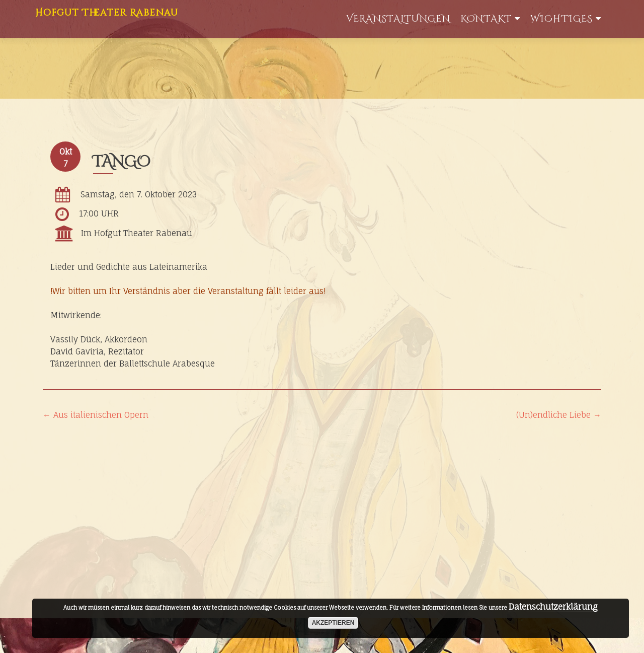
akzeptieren (333, 623)
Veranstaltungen (398, 19)
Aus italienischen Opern (96, 415)
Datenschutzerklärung (553, 607)
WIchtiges (561, 19)
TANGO (122, 162)
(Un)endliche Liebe (559, 415)
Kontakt (486, 19)
